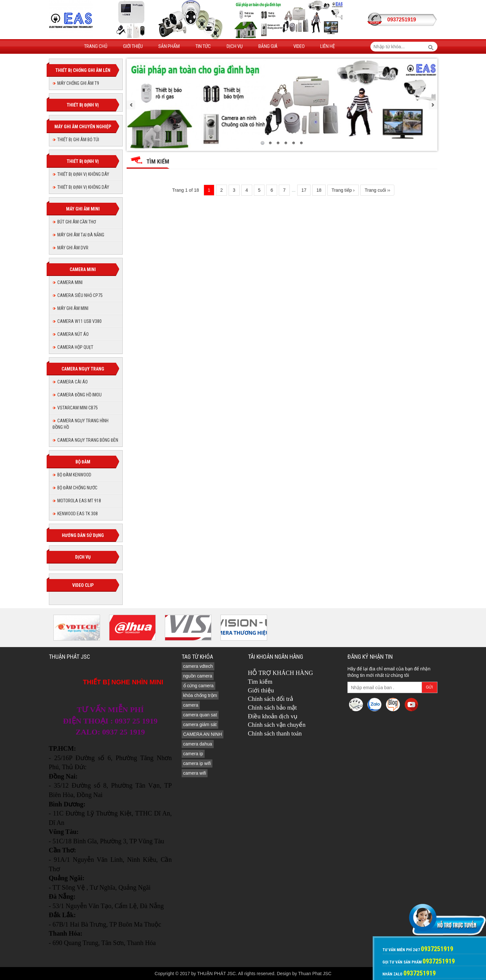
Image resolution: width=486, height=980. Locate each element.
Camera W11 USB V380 (79, 321)
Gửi (429, 687)
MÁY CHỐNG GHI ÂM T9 (78, 83)
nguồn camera (198, 676)
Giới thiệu (133, 46)
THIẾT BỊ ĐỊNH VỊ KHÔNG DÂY (83, 174)
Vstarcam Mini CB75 (78, 408)
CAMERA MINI (70, 282)
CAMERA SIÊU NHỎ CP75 (80, 295)
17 (304, 190)
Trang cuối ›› (377, 190)
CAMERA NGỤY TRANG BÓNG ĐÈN (88, 440)
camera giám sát (200, 724)
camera (191, 705)
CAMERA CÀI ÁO (73, 382)
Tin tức (203, 46)
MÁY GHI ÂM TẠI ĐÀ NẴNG (81, 235)
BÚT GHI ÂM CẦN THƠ (77, 222)
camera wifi (195, 773)
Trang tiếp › (343, 190)
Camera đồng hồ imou (79, 395)
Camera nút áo (73, 334)
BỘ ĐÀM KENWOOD (74, 475)
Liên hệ (328, 46)
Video (299, 46)
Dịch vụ (235, 46)
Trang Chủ (96, 46)
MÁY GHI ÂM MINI (73, 308)
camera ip (193, 754)
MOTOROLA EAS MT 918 (79, 501)
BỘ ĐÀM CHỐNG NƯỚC (77, 488)
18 (319, 190)
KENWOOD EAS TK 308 (78, 514)
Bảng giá (268, 46)
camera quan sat (200, 715)
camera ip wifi (197, 763)
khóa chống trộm (200, 695)
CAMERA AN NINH (203, 734)
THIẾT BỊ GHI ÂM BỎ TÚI (78, 140)
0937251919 (402, 20)
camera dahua (198, 744)
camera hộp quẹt (75, 347)
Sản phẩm (169, 46)
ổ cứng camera (198, 686)
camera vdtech (198, 666)
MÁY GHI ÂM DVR (73, 248)
